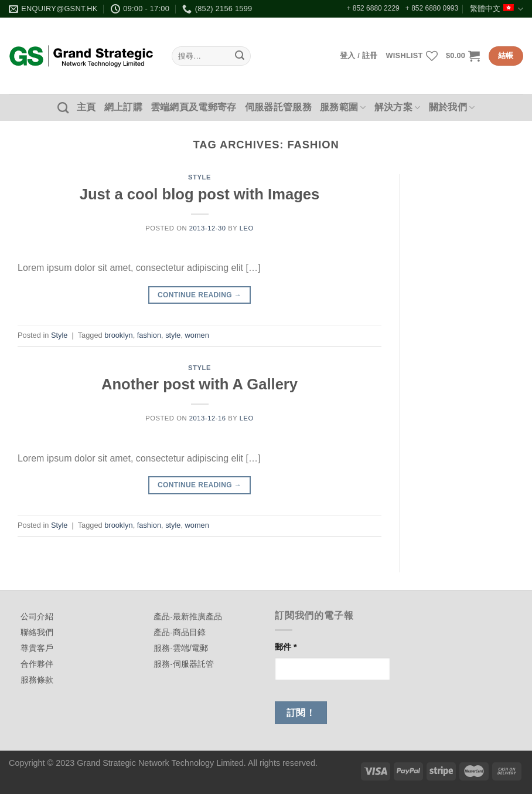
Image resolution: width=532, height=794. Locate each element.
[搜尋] (63, 108)
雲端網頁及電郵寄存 (194, 107)
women (197, 335)
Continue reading (199, 295)
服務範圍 (343, 108)
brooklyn (118, 335)
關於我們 (452, 108)
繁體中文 (497, 9)
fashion (149, 335)
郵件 (286, 647)
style (173, 335)
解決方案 (398, 108)
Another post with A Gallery (199, 384)
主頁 (86, 107)
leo (247, 228)
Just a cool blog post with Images (200, 194)
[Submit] (240, 56)
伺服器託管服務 (278, 107)
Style (199, 177)
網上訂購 (123, 107)
